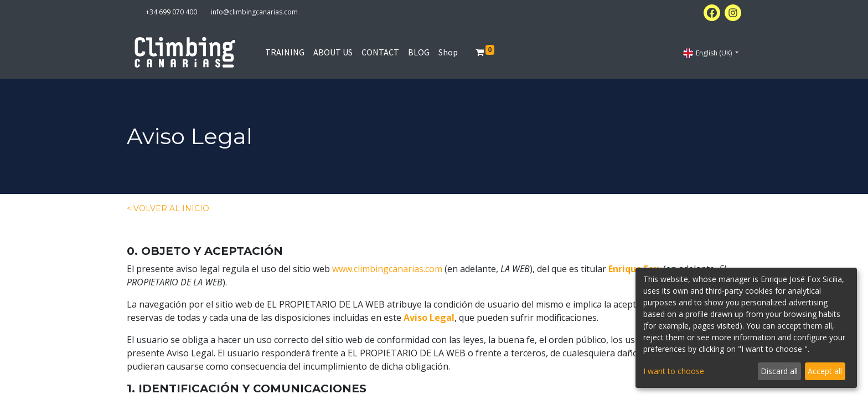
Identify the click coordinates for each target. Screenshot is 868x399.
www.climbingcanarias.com (387, 269)
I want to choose (674, 371)
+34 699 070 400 (171, 12)
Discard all (779, 371)
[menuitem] (285, 52)
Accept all (825, 371)
